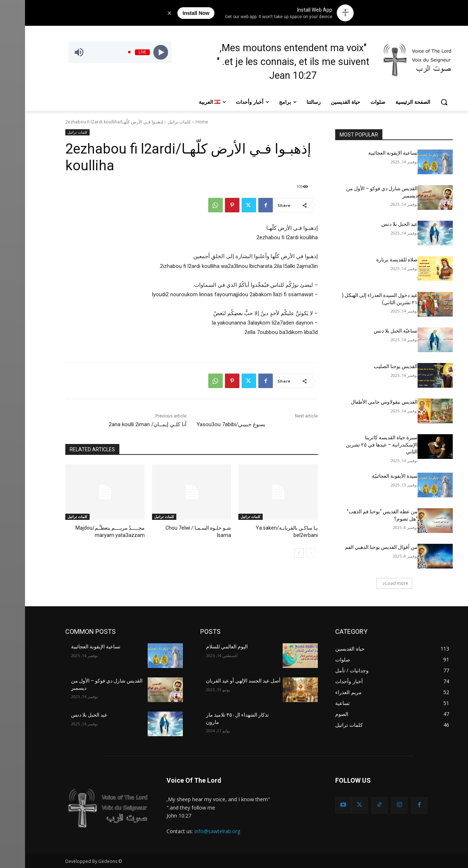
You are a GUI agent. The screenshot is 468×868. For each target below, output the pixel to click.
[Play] (136, 52)
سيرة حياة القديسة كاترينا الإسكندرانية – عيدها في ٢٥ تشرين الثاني (357, 445)
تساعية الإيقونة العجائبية (368, 153)
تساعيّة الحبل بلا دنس (371, 331)
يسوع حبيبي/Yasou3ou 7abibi (206, 424)
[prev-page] (286, 552)
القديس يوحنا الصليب (371, 366)
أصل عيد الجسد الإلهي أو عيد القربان (218, 681)
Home (177, 122)
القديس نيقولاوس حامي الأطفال (359, 402)
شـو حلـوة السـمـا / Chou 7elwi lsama (168, 528)
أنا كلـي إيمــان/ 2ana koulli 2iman (123, 424)
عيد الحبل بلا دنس (374, 224)
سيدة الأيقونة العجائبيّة (370, 476)
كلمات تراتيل (154, 122)
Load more (370, 583)
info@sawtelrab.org (192, 831)
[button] (419, 102)
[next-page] (274, 552)
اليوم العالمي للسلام (202, 647)
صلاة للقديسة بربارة (372, 260)
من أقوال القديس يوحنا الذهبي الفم (356, 547)
